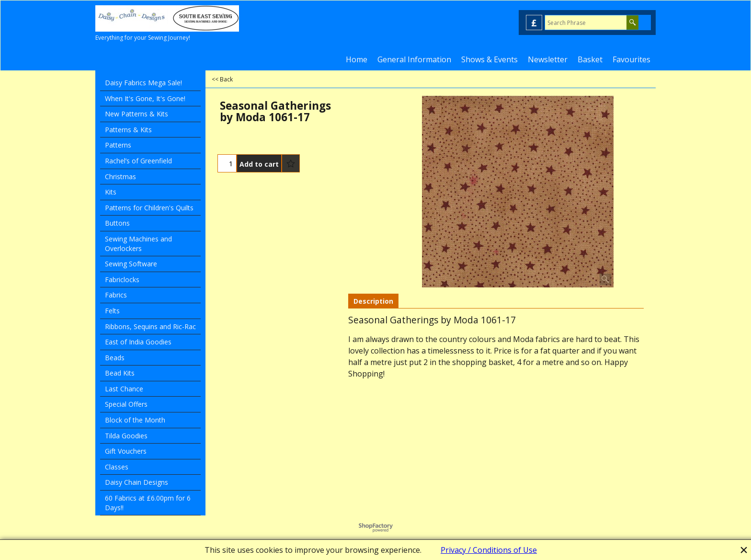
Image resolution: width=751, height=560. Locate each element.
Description (373, 301)
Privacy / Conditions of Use (489, 550)
